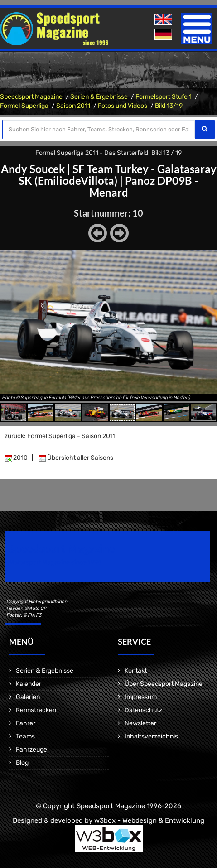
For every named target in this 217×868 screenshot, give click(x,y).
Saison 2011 (73, 106)
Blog (22, 763)
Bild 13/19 (169, 106)
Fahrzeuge (31, 750)
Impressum (141, 697)
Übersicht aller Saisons (76, 458)
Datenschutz (143, 710)
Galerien (28, 697)
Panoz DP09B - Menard (144, 186)
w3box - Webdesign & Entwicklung (149, 820)
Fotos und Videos (123, 106)
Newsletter (140, 723)
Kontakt (136, 671)
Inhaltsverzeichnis (151, 736)
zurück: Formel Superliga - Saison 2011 (60, 436)
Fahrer (26, 723)
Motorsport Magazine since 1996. (56, 562)
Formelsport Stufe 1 (164, 97)
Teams (25, 736)
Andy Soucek (33, 169)
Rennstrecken (36, 710)
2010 (16, 458)
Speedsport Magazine (31, 97)
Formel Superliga (24, 106)
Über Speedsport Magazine (164, 684)
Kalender (29, 684)
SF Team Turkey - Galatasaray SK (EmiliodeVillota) (118, 175)
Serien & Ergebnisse (99, 97)
